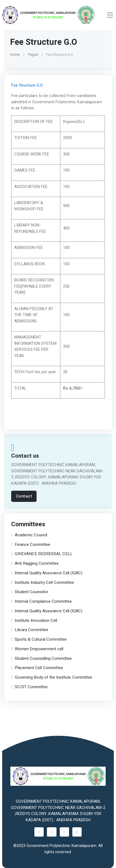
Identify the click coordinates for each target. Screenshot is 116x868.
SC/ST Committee (29, 687)
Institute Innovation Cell (34, 620)
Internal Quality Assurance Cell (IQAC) (47, 573)
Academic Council (29, 535)
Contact (24, 496)
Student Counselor (30, 592)
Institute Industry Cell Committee (43, 582)
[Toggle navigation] (110, 15)
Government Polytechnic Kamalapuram (61, 846)
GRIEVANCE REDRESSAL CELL (42, 554)
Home (15, 55)
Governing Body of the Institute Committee (52, 677)
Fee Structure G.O (27, 85)
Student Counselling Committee (41, 658)
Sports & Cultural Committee (39, 639)
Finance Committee (31, 544)
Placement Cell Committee (37, 668)
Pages (33, 55)
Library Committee (30, 630)
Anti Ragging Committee (35, 564)
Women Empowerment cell (37, 649)
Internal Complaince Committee (41, 601)
